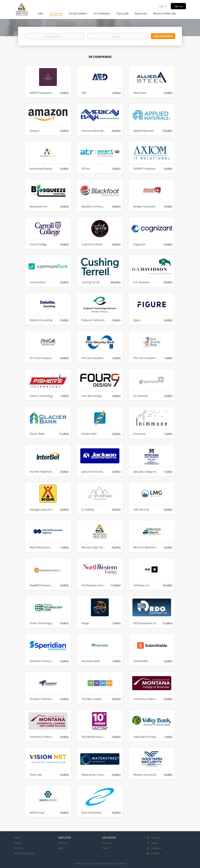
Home (17, 838)
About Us (19, 848)
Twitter (155, 843)
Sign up (178, 6)
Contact (18, 843)
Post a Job (63, 843)
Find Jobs (107, 843)
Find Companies (163, 36)
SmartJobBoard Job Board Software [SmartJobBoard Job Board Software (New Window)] (111, 864)
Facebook (156, 838)
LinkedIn (155, 853)
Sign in (163, 6)
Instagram (156, 848)
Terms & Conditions (24, 853)
